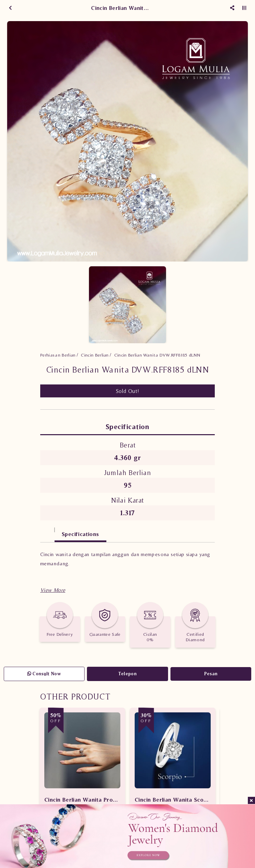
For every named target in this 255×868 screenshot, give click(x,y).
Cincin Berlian (95, 355)
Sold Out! (128, 391)
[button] (53, 590)
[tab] (47, 531)
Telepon (127, 674)
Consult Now (44, 674)
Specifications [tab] (80, 534)
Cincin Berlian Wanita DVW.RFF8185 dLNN (157, 355)
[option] (127, 141)
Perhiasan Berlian (58, 355)
